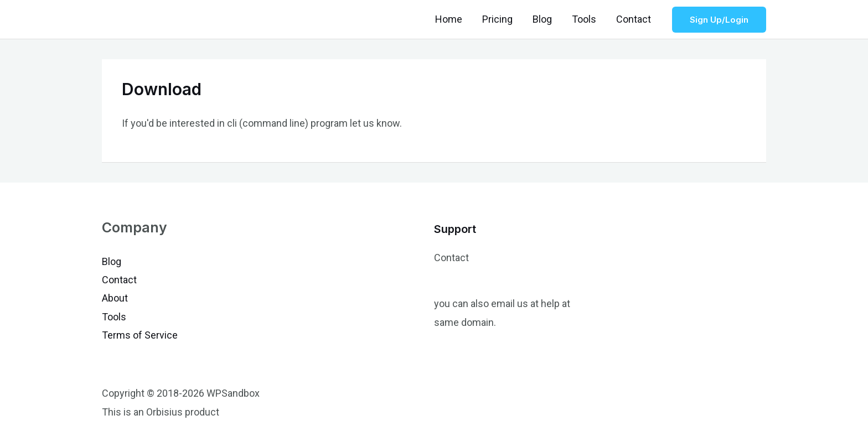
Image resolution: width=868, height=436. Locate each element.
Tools (584, 19)
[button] (719, 20)
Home (449, 19)
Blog (542, 19)
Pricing (497, 19)
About (115, 298)
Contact (634, 19)
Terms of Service (140, 335)
